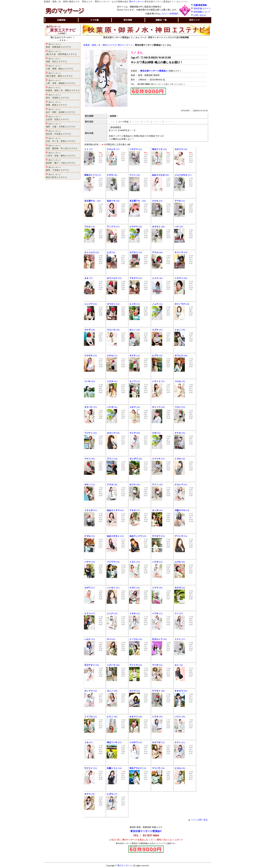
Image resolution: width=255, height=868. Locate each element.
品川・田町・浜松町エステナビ (61, 111)
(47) (113, 227)
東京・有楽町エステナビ (57, 96)
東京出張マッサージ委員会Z (146, 831)
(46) (182, 304)
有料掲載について (202, 12)
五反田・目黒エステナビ (57, 118)
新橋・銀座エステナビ (56, 103)
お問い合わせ (200, 15)
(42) (136, 149)
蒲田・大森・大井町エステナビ (61, 125)
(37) (88, 149)
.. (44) (92, 201)
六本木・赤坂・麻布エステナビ (61, 154)
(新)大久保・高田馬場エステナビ (61, 53)
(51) (135, 304)
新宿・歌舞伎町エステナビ (59, 45)
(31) (180, 201)
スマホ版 (95, 20)
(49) (181, 356)
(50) (159, 149)
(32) (113, 304)
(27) (183, 175)
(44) (113, 201)
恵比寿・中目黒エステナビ (59, 132)
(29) (179, 227)
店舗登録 (61, 20)
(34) (89, 227)
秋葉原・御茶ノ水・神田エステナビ (63, 89)
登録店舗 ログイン (202, 8)
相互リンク (195, 20)
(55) (135, 381)
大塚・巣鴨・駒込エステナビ (60, 67)
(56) (135, 330)
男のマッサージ (136, 2)
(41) (112, 381)
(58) (181, 278)
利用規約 (174, 14)
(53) (157, 201)
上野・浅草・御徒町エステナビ (61, 82)
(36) (112, 407)
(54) (92, 252)
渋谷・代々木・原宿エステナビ (61, 140)
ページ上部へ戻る (199, 820)
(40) (112, 175)
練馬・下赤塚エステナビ (57, 169)
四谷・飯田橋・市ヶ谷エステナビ (62, 147)
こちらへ (164, 14)
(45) (157, 356)
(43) (111, 252)
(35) (114, 278)
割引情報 (128, 20)
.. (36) (138, 201)
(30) (113, 330)
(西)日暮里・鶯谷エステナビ (59, 74)
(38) (160, 175)
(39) (136, 227)
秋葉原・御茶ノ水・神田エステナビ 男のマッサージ (108, 45)
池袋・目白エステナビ (56, 60)
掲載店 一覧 (161, 20)
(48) (158, 227)
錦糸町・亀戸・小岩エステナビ (61, 161)
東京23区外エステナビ (56, 176)
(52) (115, 536)
